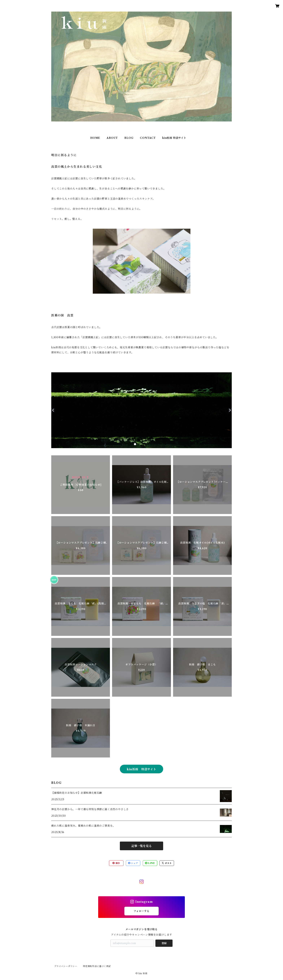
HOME (95, 138)
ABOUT (112, 138)
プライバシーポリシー (66, 966)
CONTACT (148, 138)
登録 (164, 943)
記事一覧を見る (141, 846)
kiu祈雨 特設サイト (174, 138)
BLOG (129, 138)
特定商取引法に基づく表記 (97, 966)
